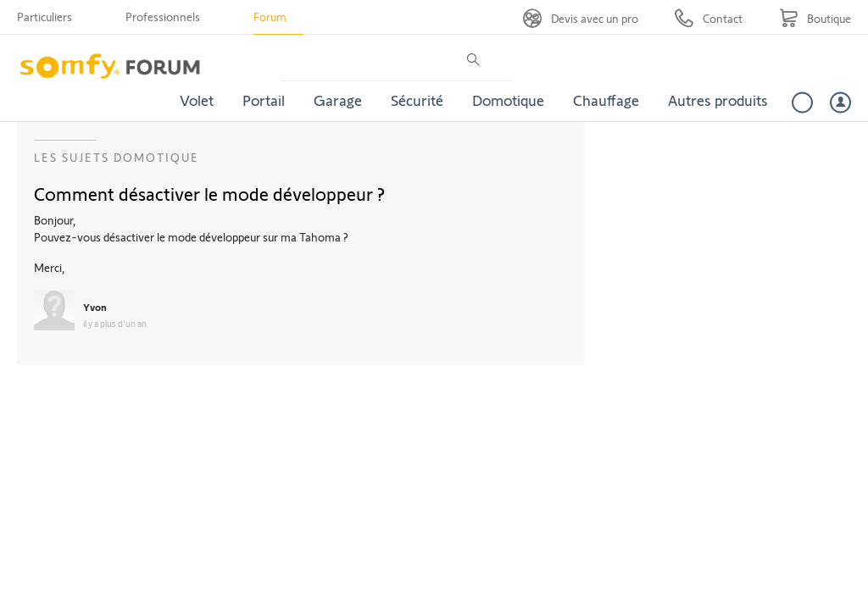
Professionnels (163, 17)
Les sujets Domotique (117, 157)
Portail (264, 100)
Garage (338, 100)
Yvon (95, 307)
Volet (197, 100)
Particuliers (45, 17)
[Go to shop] (815, 18)
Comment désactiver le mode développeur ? (209, 193)
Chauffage (606, 100)
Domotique (508, 100)
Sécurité (417, 100)
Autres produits (718, 100)
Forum (270, 17)
